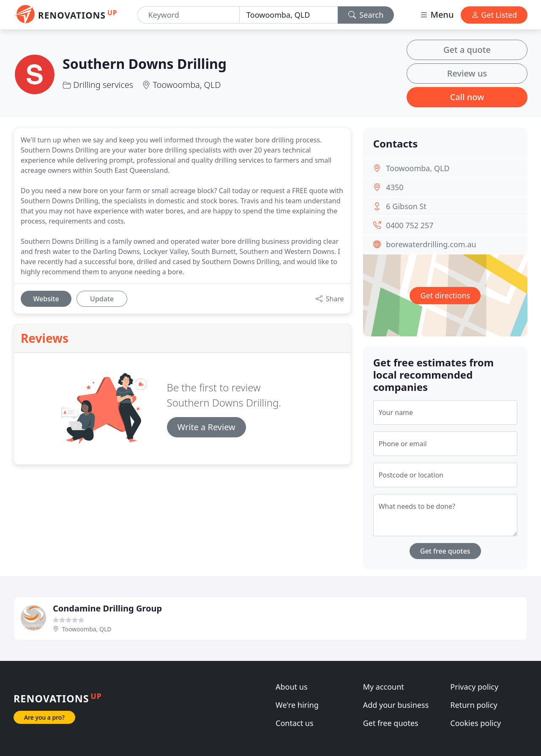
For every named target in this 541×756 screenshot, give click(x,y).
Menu (437, 15)
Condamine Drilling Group (107, 608)
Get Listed (494, 15)
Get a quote (467, 50)
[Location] (289, 15)
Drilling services (103, 85)
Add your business (396, 705)
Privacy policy (474, 687)
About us (292, 687)
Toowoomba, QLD (187, 85)
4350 (395, 187)
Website (46, 299)
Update (102, 299)
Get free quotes (445, 551)
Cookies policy (475, 723)
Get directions (445, 295)
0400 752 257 (410, 225)
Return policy (474, 705)
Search (366, 15)
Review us (467, 73)
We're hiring (297, 705)
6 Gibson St (406, 206)
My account (384, 687)
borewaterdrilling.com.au (431, 244)
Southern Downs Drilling (145, 64)
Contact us (295, 723)
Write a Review (206, 427)
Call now (467, 97)
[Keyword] (189, 15)
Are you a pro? (44, 717)
